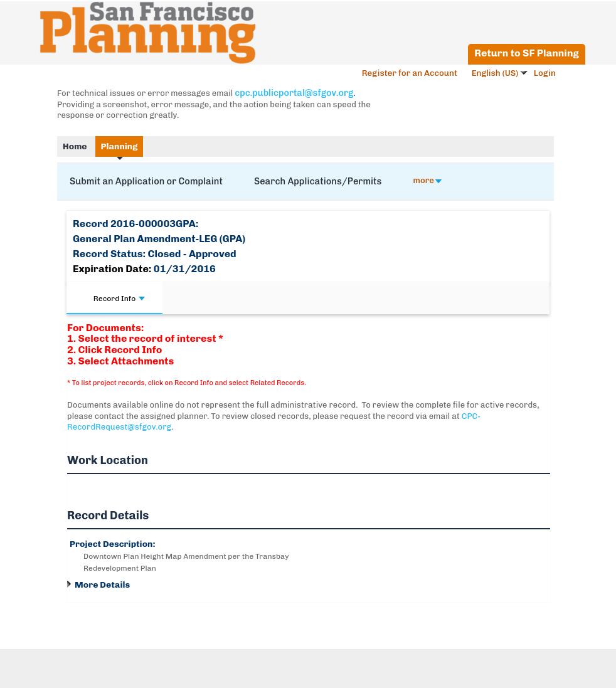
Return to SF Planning (527, 53)
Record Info (119, 299)
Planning (119, 146)
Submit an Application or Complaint (146, 181)
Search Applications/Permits (318, 181)
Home (75, 146)
